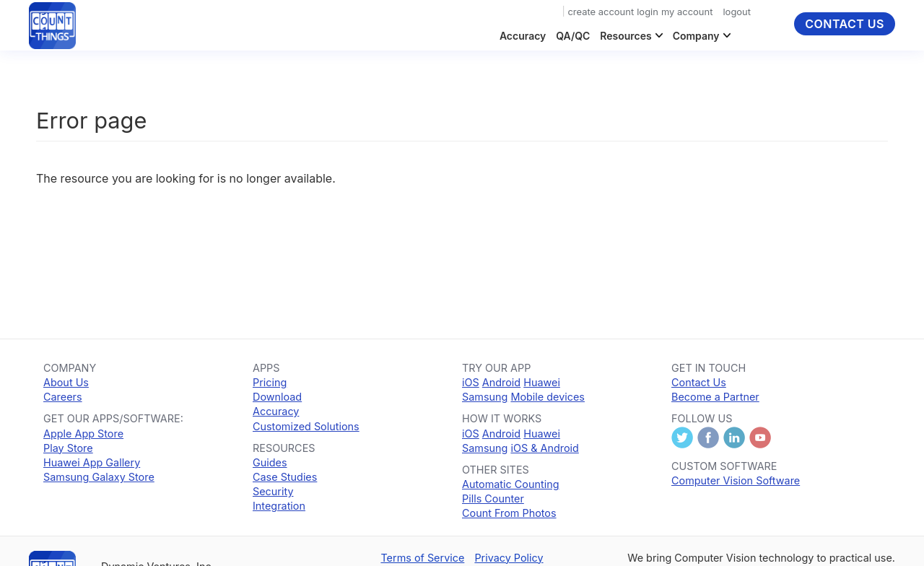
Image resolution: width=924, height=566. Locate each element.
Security (273, 491)
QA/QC (573, 36)
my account (687, 12)
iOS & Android (544, 448)
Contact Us (845, 24)
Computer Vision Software (736, 480)
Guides (270, 462)
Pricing (270, 382)
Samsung (485, 397)
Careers (63, 397)
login (648, 12)
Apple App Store (83, 434)
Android (501, 382)
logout (737, 12)
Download (277, 397)
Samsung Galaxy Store (99, 477)
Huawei (542, 382)
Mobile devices (548, 397)
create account (601, 12)
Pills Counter (493, 498)
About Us (66, 382)
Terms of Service (422, 558)
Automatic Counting (510, 484)
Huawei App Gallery (92, 462)
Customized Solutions (306, 426)
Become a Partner (715, 397)
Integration (279, 506)
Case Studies (285, 477)
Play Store (68, 448)
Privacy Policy (509, 558)
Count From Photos (509, 513)
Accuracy (523, 36)
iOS (471, 382)
